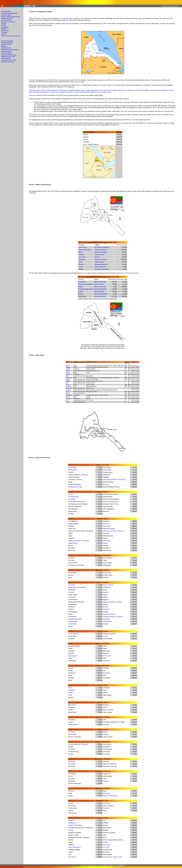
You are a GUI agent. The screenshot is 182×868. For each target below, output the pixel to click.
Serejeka (71, 592)
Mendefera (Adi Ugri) (8, 57)
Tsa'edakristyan (73, 497)
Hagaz (105, 595)
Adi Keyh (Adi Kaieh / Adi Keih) (113, 531)
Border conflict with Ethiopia (10, 17)
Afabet (105, 636)
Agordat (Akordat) (7, 43)
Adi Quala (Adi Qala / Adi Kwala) (114, 479)
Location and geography (9, 13)
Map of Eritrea (6, 11)
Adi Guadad (72, 467)
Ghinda (71, 830)
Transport (4, 32)
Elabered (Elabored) (75, 619)
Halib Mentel (72, 624)
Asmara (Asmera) (7, 41)
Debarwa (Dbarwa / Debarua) (78, 475)
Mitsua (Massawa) (74, 847)
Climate (4, 24)
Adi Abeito (72, 585)
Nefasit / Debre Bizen (110, 796)
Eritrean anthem (7, 20)
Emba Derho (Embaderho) (77, 587)
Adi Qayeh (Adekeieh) (102, 247)
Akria (70, 688)
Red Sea (135, 18)
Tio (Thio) (106, 847)
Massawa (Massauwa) (9, 55)
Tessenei (68, 399)
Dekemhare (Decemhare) (10, 50)
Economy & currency (8, 22)
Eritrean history (6, 15)
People (3, 25)
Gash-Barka (82, 282)
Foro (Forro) (72, 857)
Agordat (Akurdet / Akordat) (112, 602)
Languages (5, 27)
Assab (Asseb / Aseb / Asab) (113, 857)
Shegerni (71, 820)
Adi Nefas (71, 690)
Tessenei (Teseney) (8, 62)
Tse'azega (72, 499)
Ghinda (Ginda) (6, 51)
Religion (4, 29)
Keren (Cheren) (6, 53)
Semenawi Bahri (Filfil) (9, 60)
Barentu (4, 46)
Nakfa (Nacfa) (6, 58)
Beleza (71, 693)
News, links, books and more (11, 36)
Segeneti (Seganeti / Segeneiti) (79, 541)
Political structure (7, 18)
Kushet (71, 494)
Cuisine (4, 34)
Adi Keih (68, 366)
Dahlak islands (6, 48)
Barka (80, 252)
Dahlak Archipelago (46, 25)
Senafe (105, 543)
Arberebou (72, 823)
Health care (5, 31)
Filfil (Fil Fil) (107, 656)
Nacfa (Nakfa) (99, 262)
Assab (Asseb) (6, 44)
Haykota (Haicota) (109, 614)
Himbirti (106, 734)
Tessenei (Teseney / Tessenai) (113, 617)
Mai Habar (107, 793)
